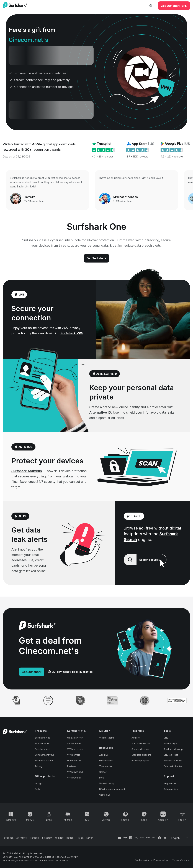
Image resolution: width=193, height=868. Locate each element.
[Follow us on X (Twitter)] (22, 838)
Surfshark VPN (72, 333)
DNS (166, 738)
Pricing (38, 766)
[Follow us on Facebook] (8, 838)
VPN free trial (74, 778)
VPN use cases (75, 749)
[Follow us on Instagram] (47, 838)
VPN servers (74, 755)
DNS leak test (171, 755)
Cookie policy (142, 860)
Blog (102, 778)
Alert (15, 549)
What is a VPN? (75, 738)
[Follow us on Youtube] (59, 838)
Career (103, 772)
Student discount (140, 749)
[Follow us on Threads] (34, 838)
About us (104, 755)
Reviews (72, 766)
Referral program (140, 761)
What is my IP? (171, 743)
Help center (170, 783)
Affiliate (136, 738)
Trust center (106, 766)
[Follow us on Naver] (90, 838)
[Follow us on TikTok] (80, 838)
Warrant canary (107, 783)
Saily (37, 789)
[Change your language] (180, 838)
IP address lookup (173, 749)
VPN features (74, 743)
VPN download (75, 772)
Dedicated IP (74, 761)
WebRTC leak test (173, 761)
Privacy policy (161, 860)
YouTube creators (141, 743)
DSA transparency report (112, 789)
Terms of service (181, 860)
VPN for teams (107, 738)
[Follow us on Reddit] (70, 838)
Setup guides (171, 789)
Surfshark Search (44, 761)
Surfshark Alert (43, 749)
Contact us (105, 795)
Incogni (39, 783)
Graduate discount (141, 755)
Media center (106, 761)
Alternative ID (100, 412)
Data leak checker (173, 766)
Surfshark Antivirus (27, 471)
